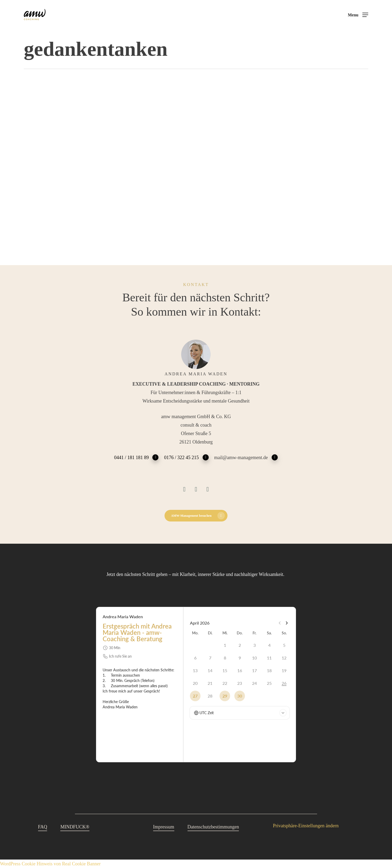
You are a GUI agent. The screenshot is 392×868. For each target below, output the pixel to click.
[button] (358, 15)
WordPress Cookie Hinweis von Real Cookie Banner (50, 864)
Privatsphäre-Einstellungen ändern (306, 826)
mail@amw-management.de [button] (246, 457)
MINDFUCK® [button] (75, 838)
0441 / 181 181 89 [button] (136, 457)
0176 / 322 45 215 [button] (186, 457)
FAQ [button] (43, 838)
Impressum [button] (164, 838)
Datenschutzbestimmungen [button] (213, 838)
